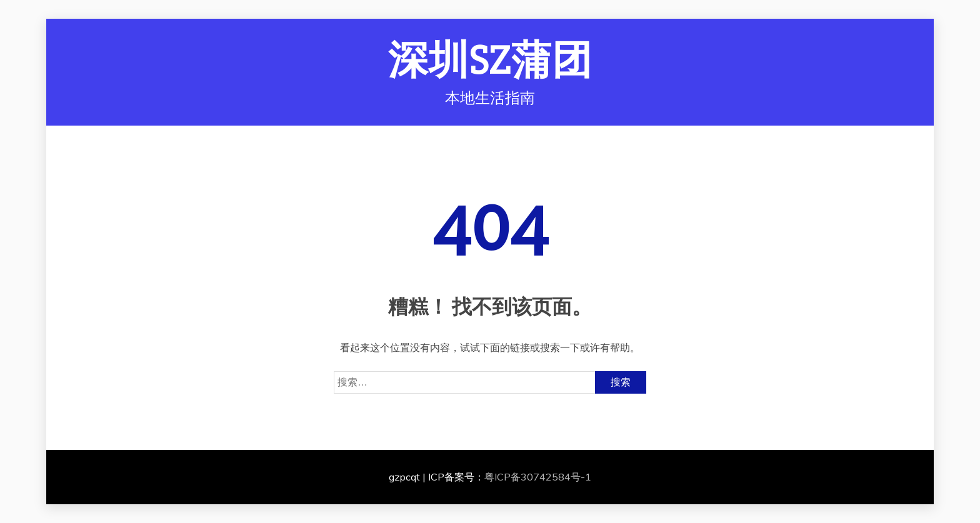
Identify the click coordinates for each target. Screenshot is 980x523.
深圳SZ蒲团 (490, 61)
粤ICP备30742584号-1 (538, 477)
